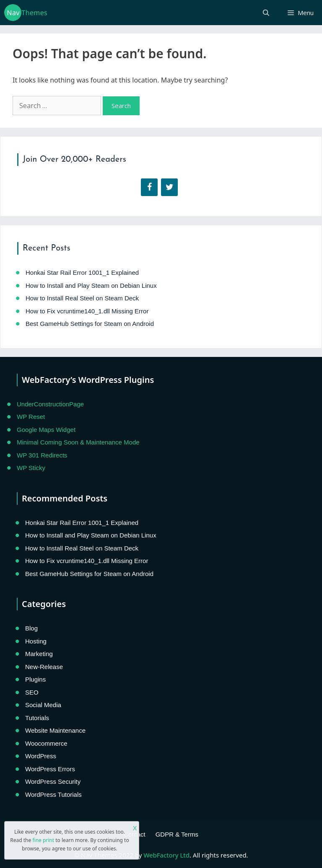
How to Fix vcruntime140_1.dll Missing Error (87, 311)
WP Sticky (31, 468)
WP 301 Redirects (42, 455)
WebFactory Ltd (166, 855)
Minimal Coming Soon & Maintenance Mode (78, 442)
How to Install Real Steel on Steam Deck (82, 298)
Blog (31, 628)
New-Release (44, 667)
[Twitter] (169, 187)
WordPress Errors (50, 769)
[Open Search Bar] (266, 13)
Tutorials (37, 718)
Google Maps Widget (46, 430)
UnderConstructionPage (50, 404)
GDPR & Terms (177, 834)
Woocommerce (46, 743)
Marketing (39, 654)
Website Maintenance (55, 730)
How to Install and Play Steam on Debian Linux (91, 285)
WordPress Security (53, 781)
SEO (32, 692)
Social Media (43, 705)
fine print (43, 840)
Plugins (35, 679)
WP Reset (31, 417)
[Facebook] (149, 187)
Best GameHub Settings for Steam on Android (90, 324)
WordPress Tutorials (53, 794)
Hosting (36, 641)
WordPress (41, 756)
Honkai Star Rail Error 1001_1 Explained (82, 273)
